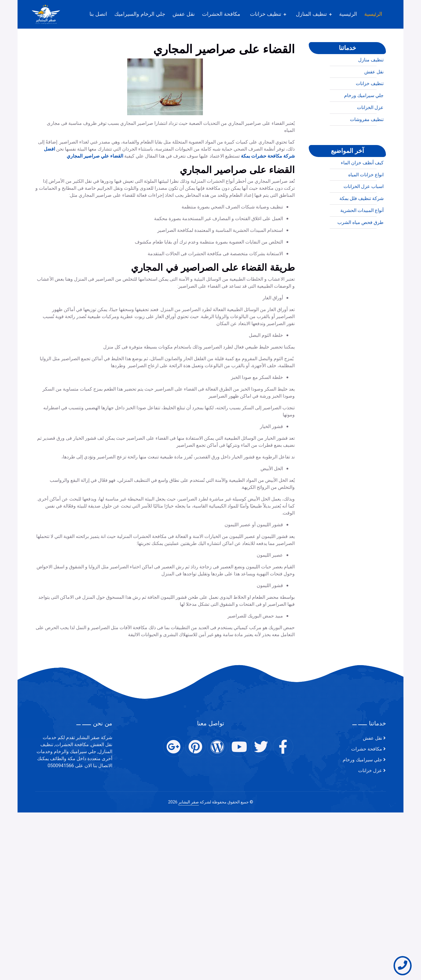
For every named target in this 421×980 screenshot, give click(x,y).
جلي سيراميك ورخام (364, 117)
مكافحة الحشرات (221, 14)
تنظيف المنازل (311, 14)
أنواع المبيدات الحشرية (362, 232)
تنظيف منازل (371, 81)
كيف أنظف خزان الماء (362, 184)
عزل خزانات (370, 771)
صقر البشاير (189, 802)
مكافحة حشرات (367, 749)
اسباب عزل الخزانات (364, 208)
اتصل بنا (98, 14)
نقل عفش (184, 14)
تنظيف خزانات (266, 14)
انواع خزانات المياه (366, 196)
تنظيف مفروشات (367, 141)
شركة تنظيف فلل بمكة (362, 220)
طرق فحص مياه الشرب (360, 244)
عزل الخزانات (370, 129)
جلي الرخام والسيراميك (140, 14)
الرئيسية (373, 14)
